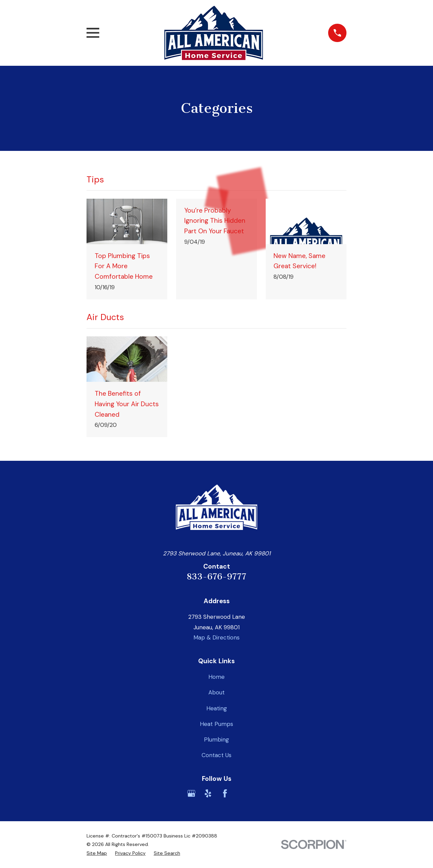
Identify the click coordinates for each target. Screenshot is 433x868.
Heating (217, 708)
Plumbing (216, 739)
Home (216, 677)
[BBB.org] (242, 793)
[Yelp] (208, 793)
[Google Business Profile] (191, 793)
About (216, 692)
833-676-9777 (216, 577)
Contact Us (216, 755)
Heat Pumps (216, 724)
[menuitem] (97, 853)
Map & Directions (216, 637)
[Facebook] (225, 793)
